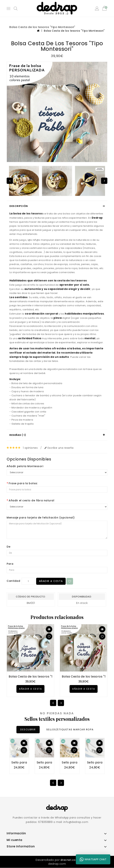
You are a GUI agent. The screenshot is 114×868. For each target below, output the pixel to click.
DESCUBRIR (28, 730)
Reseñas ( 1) (18, 435)
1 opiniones (30, 448)
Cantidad (13, 581)
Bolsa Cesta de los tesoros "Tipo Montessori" (74, 31)
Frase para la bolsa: (23, 483)
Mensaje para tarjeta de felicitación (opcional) (41, 518)
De (8, 547)
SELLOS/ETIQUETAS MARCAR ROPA (70, 730)
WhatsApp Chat (93, 859)
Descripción (19, 206)
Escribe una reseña (59, 448)
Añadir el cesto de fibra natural (31, 500)
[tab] (57, 206)
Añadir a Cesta (51, 581)
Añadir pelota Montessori (25, 466)
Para (10, 564)
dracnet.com (70, 860)
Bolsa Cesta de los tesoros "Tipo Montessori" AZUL (47, 676)
